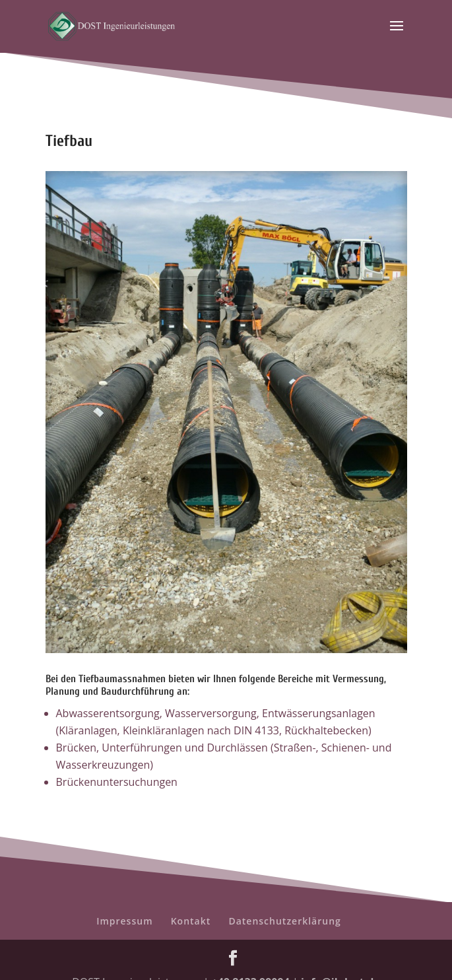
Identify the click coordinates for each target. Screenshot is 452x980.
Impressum (124, 921)
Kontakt (191, 921)
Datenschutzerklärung (284, 921)
